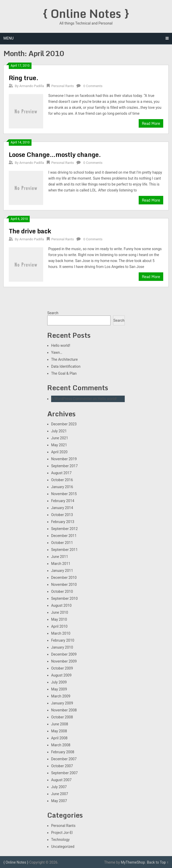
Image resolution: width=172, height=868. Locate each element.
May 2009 (59, 689)
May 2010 (59, 619)
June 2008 (60, 724)
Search (53, 313)
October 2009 (62, 668)
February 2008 (63, 752)
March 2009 (61, 696)
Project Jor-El (62, 833)
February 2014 (63, 501)
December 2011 (64, 536)
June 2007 (60, 794)
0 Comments (93, 86)
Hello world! (61, 345)
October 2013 (62, 515)
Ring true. (24, 78)
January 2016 (62, 487)
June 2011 (60, 557)
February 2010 (63, 640)
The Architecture (64, 359)
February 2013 (63, 522)
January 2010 (62, 647)
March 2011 (61, 564)
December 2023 (64, 424)
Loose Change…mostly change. (55, 154)
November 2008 (64, 710)
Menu (8, 38)
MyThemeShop (133, 862)
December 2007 (64, 759)
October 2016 (62, 480)
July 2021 (59, 431)
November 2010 (64, 585)
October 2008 (62, 717)
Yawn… (57, 352)
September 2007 (64, 773)
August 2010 (61, 605)
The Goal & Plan (64, 373)
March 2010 (61, 633)
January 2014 (62, 508)
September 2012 (64, 529)
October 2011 (62, 543)
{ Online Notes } (86, 13)
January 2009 (62, 703)
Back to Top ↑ (158, 862)
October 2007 (62, 766)
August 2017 (61, 473)
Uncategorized (63, 847)
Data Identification (66, 366)
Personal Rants (63, 86)
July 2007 (59, 787)
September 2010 (64, 598)
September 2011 (64, 550)
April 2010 (59, 626)
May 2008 (59, 731)
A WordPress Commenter (72, 399)
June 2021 (60, 438)
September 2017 (64, 466)
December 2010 (64, 578)
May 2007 (59, 801)
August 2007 (61, 780)
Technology (60, 840)
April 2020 (59, 452)
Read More (151, 123)
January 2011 (62, 571)
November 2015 (64, 494)
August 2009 (61, 675)
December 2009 (64, 654)
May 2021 (59, 445)
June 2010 (60, 612)
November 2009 (64, 661)
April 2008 (59, 738)
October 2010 (62, 592)
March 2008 (61, 745)
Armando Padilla (32, 86)
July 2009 (59, 682)
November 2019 (64, 459)
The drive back (30, 231)
